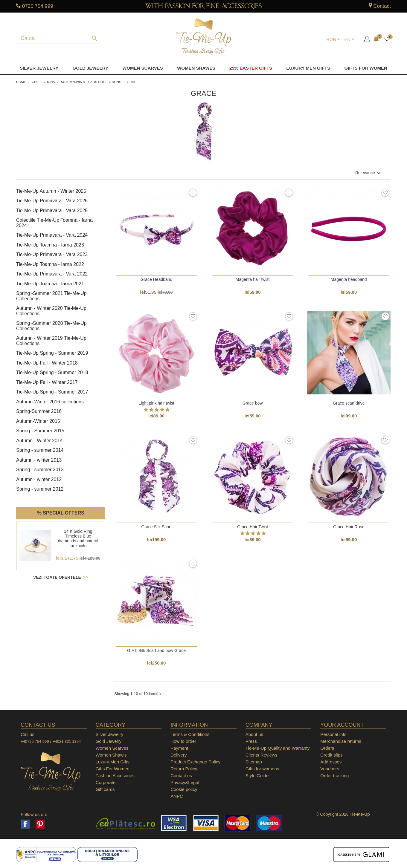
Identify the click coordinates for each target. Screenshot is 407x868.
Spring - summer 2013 (40, 470)
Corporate (106, 782)
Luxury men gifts (308, 68)
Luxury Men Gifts (113, 762)
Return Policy (184, 769)
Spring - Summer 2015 (40, 431)
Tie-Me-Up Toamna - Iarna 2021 (50, 284)
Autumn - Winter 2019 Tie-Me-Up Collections (51, 341)
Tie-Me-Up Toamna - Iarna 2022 (50, 264)
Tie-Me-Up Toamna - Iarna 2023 (50, 245)
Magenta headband (349, 279)
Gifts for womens (262, 769)
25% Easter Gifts (251, 68)
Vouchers (330, 769)
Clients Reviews (262, 755)
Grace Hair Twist (253, 527)
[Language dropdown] (349, 39)
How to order (183, 741)
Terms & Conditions (190, 734)
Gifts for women (366, 68)
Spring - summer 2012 (40, 489)
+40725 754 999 (35, 741)
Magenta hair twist (253, 279)
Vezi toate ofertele (58, 577)
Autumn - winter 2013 (39, 460)
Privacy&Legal (185, 782)
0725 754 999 (38, 6)
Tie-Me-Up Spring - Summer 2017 (52, 392)
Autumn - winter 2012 (39, 479)
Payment (179, 748)
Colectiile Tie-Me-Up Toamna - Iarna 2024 (54, 223)
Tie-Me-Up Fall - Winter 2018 (47, 363)
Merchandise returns (341, 741)
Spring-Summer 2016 (39, 411)
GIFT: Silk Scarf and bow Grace (156, 650)
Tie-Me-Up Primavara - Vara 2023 (52, 254)
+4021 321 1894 (67, 741)
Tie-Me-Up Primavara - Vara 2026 (52, 201)
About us (254, 734)
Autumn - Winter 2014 (39, 441)
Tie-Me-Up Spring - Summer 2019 (52, 353)
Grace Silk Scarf (156, 527)
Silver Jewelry (39, 68)
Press (251, 741)
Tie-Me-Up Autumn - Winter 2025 (51, 191)
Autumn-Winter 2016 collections (50, 402)
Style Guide (257, 776)
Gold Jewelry (90, 68)
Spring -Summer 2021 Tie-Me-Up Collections (51, 296)
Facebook (25, 824)
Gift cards (105, 789)
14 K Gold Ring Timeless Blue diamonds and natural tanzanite (78, 538)
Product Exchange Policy (195, 762)
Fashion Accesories (115, 776)
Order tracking (334, 776)
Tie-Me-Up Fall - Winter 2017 (47, 382)
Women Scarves (143, 68)
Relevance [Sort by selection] (369, 173)
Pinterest (40, 824)
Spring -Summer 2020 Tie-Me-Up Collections (51, 326)
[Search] (55, 38)
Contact (382, 6)
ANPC (177, 796)
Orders (327, 748)
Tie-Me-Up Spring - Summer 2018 (52, 372)
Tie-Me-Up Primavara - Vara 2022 (52, 274)
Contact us (181, 776)
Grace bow (253, 403)
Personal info (333, 734)
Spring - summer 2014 (40, 450)
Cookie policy (184, 789)
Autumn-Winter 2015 (38, 421)
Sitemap (254, 762)
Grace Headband (157, 279)
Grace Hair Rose (349, 527)
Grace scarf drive (349, 403)
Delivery (179, 755)
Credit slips (331, 755)
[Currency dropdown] (333, 39)
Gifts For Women (113, 769)
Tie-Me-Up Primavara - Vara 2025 (52, 211)
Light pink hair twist (157, 403)
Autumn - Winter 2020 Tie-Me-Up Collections (51, 311)
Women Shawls (196, 68)
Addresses (331, 762)
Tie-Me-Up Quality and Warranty (278, 748)
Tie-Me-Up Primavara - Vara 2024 (52, 235)
